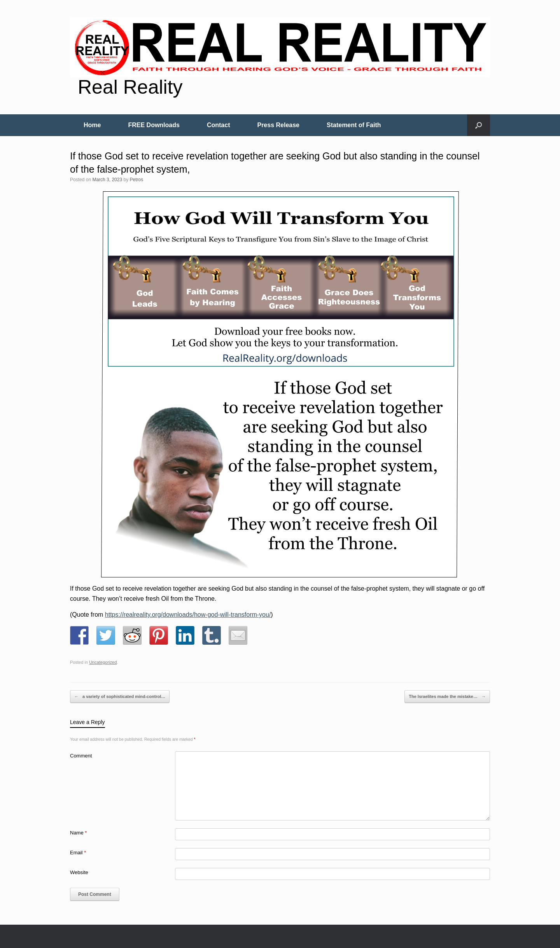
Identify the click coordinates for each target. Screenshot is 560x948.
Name (78, 833)
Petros (136, 180)
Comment (81, 756)
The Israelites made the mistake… (447, 697)
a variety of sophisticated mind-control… (120, 697)
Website (79, 872)
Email (78, 853)
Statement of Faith (354, 125)
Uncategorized (103, 662)
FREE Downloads (154, 125)
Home (92, 125)
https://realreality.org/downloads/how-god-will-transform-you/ (188, 615)
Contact (219, 125)
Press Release (278, 125)
